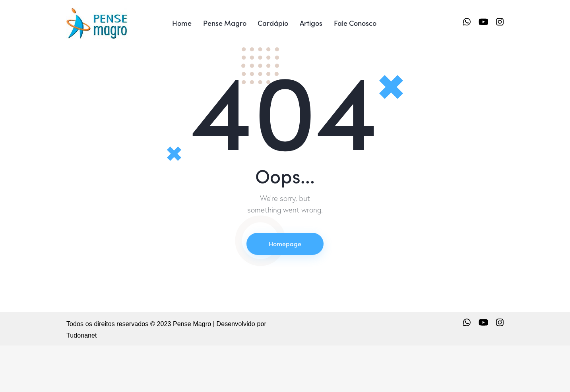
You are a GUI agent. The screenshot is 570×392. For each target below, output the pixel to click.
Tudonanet (82, 382)
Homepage (285, 290)
